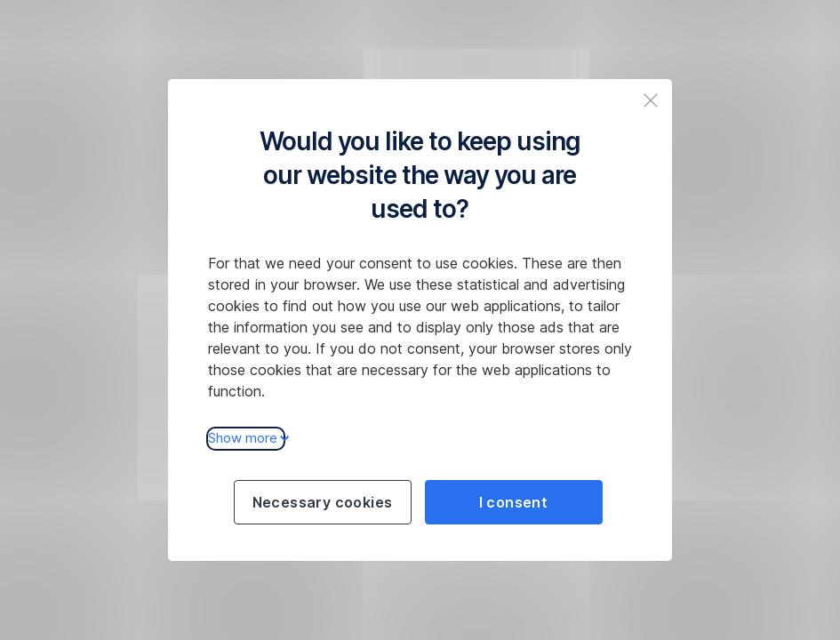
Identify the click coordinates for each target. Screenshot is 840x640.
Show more (246, 438)
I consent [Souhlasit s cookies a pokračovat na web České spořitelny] (514, 502)
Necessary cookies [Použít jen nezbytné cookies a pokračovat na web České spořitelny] (323, 502)
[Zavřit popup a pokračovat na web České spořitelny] (651, 100)
